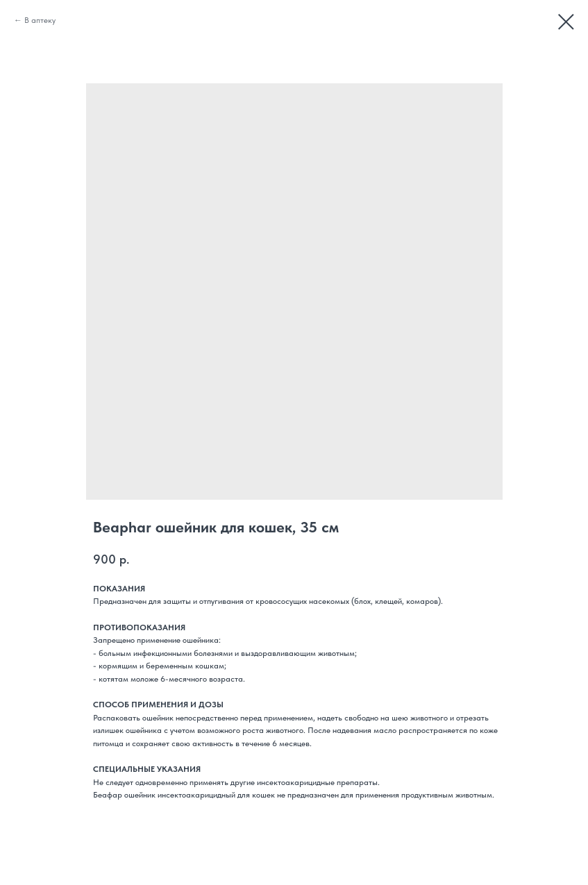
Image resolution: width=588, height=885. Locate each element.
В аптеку (40, 20)
